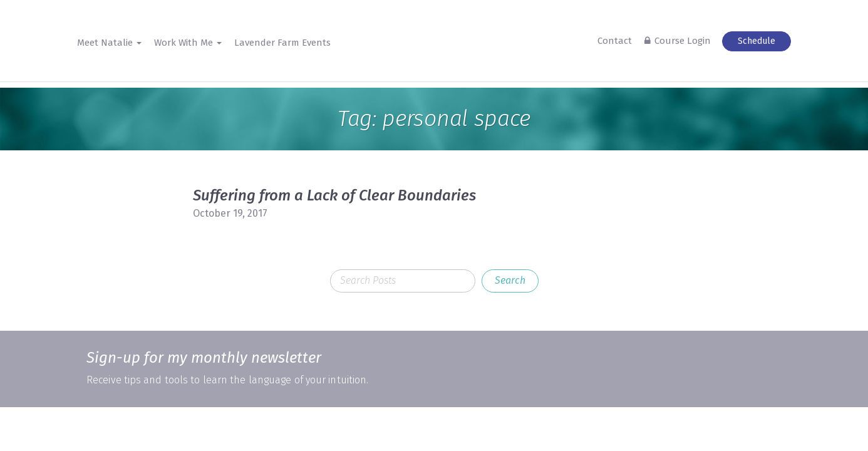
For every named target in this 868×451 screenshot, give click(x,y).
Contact (615, 41)
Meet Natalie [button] (109, 43)
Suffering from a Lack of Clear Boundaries (334, 195)
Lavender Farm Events (282, 43)
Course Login (683, 41)
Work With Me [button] (188, 43)
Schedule (757, 41)
